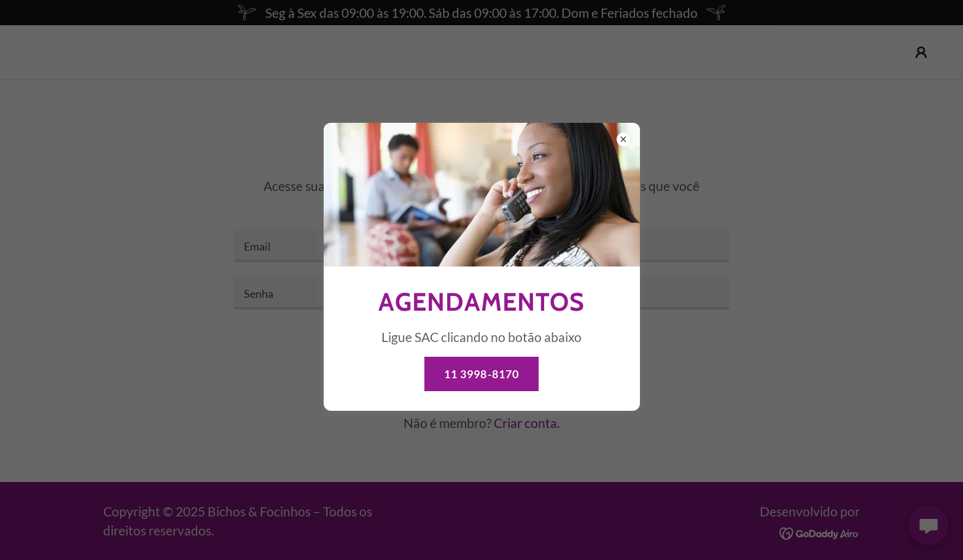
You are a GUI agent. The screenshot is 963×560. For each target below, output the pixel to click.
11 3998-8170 (482, 374)
